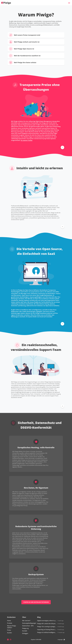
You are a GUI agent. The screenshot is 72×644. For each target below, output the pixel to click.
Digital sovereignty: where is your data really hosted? (47, 621)
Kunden (10, 633)
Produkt (10, 623)
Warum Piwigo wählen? (12, 627)
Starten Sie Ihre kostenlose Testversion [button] (36, 602)
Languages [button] (61, 640)
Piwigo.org (25, 628)
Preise (9, 630)
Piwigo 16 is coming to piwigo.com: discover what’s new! (47, 627)
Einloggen (25, 633)
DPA (32, 626)
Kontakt (25, 631)
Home (9, 621)
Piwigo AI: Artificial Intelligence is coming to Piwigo (47, 632)
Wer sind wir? (26, 621)
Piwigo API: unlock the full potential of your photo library (47, 624)
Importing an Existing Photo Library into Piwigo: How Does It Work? (47, 630)
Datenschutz (26, 626)
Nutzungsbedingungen (29, 623)
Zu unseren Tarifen (27, 140)
